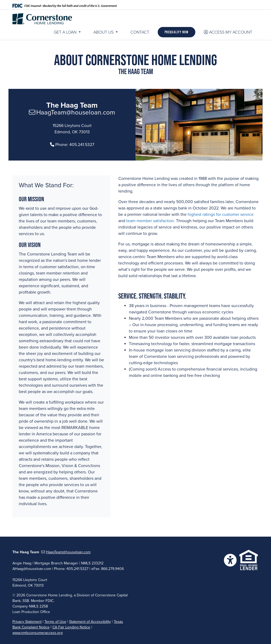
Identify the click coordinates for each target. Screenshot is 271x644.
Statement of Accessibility (90, 622)
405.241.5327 (82, 145)
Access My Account (228, 32)
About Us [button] (104, 32)
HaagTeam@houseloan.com (72, 113)
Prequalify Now (177, 32)
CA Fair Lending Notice (71, 627)
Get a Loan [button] (66, 32)
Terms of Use (55, 622)
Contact (140, 32)
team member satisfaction (150, 221)
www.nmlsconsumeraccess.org (38, 633)
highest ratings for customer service (221, 214)
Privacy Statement (27, 622)
